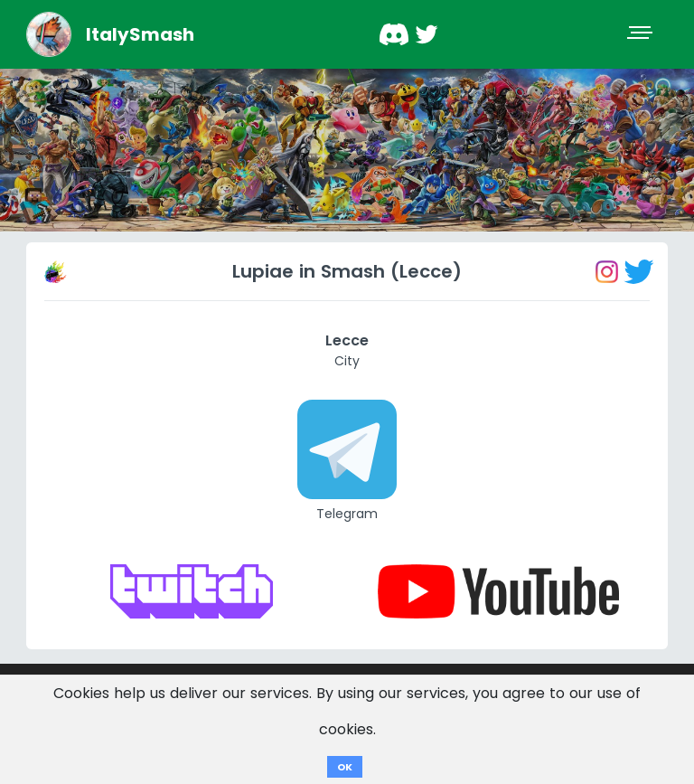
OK (345, 767)
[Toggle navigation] (642, 34)
